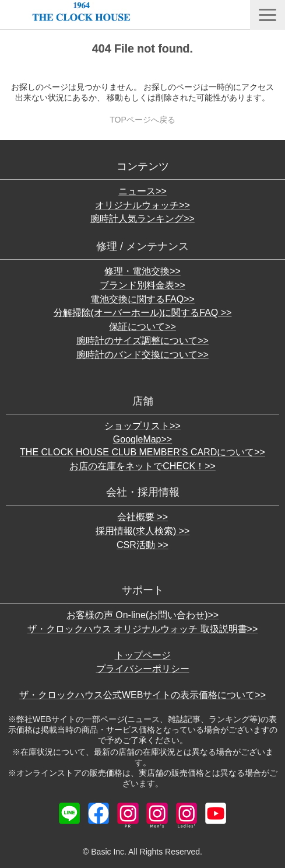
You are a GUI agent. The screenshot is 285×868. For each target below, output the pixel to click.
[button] (268, 15)
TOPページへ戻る (142, 120)
